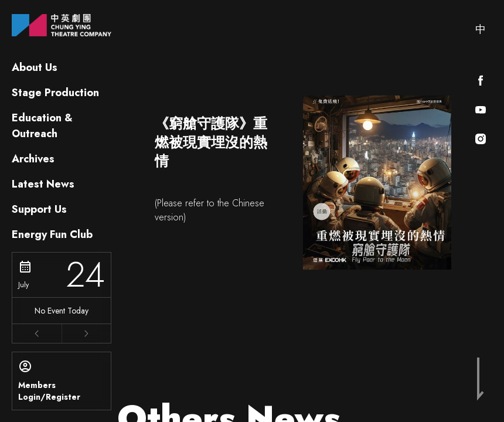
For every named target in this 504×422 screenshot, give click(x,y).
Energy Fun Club (52, 234)
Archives (33, 159)
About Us (35, 67)
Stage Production (55, 93)
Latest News (43, 184)
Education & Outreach (42, 126)
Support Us (39, 209)
